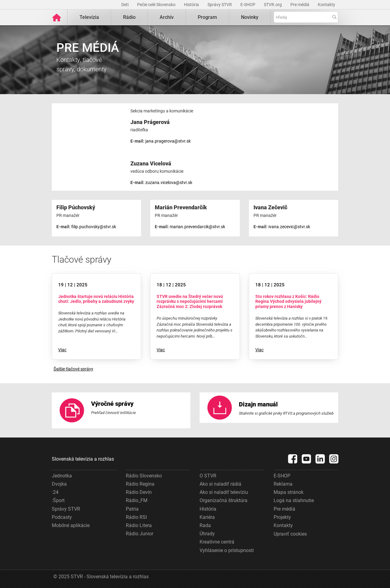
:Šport (58, 500)
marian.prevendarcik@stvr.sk (197, 226)
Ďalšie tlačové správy (73, 369)
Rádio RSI (136, 517)
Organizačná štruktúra (223, 500)
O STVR (208, 475)
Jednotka (62, 475)
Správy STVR (220, 5)
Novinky (250, 17)
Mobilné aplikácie (71, 525)
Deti (125, 5)
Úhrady (207, 534)
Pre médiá (300, 5)
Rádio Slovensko (144, 475)
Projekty (282, 517)
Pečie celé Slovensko (157, 5)
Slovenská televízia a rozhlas (83, 459)
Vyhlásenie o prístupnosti (227, 550)
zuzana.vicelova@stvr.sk (169, 182)
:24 (55, 492)
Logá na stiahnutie (294, 500)
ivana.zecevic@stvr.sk (289, 226)
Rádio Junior (140, 534)
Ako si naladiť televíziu (224, 492)
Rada (205, 525)
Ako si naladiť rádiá (220, 484)
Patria (132, 509)
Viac (62, 350)
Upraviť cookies (290, 534)
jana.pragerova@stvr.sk (168, 141)
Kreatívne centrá (217, 542)
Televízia (89, 17)
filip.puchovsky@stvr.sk (94, 226)
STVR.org (273, 5)
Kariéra (207, 517)
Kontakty (326, 5)
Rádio (129, 17)
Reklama (283, 484)
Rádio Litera (139, 525)
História (192, 5)
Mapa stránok (289, 492)
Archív (167, 17)
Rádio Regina (140, 484)
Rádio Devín (139, 492)
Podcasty (62, 517)
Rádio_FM (137, 500)
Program (207, 17)
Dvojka (59, 484)
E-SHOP (248, 5)
